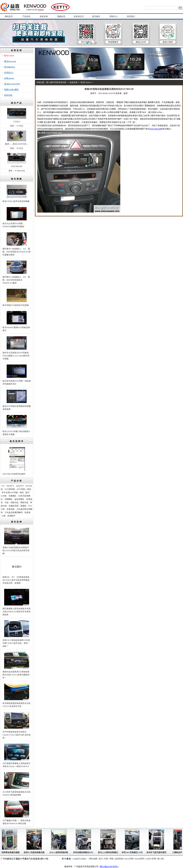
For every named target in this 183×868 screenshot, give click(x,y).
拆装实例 (8, 95)
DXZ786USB (17, 166)
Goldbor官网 (151, 859)
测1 (159, 859)
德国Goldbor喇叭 (11, 90)
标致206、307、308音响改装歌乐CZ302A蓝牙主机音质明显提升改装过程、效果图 (16, 580)
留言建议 (96, 16)
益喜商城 (119, 859)
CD (3, 486)
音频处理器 (14, 506)
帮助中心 (114, 16)
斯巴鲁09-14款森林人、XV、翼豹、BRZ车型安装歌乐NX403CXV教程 (16, 280)
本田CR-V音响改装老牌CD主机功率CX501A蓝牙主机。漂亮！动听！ (16, 643)
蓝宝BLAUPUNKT (12, 84)
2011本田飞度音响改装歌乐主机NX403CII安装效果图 (16, 793)
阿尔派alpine (10, 67)
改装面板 (11, 509)
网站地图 (93, 859)
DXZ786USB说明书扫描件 (14, 474)
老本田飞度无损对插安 (157, 852)
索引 (101, 859)
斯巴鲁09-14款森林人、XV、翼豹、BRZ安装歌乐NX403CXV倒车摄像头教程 (16, 252)
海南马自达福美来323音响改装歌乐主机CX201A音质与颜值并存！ (16, 675)
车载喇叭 (12, 496)
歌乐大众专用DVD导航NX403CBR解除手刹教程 (13, 225)
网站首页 (9, 16)
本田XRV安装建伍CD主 (133, 852)
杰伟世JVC (9, 73)
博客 (112, 859)
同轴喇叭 (9, 499)
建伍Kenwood (10, 61)
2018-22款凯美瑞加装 (60, 852)
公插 (3, 516)
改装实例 (44, 16)
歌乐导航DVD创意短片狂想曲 (16, 305)
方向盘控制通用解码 (14, 512)
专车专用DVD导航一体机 (13, 493)
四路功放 (14, 503)
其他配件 (11, 516)
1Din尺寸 (10, 486)
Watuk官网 (139, 859)
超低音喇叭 (19, 499)
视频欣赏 (61, 16)
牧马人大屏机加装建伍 (109, 852)
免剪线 (27, 512)
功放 (7, 503)
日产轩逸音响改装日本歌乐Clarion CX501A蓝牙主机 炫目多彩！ (17, 735)
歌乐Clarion (9, 56)
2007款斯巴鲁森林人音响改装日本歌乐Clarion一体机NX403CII (16, 765)
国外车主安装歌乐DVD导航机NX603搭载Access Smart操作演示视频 (16, 356)
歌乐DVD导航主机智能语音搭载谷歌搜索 (17, 408)
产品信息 (26, 16)
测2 (163, 859)
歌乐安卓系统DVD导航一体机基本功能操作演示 (17, 382)
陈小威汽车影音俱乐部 (56, 82)
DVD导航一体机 (24, 489)
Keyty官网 (129, 859)
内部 (106, 859)
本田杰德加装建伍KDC (84, 852)
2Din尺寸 (20, 486)
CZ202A (17, 122)
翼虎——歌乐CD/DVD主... (17, 144)
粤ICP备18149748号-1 (109, 867)
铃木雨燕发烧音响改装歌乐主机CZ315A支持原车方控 (16, 705)
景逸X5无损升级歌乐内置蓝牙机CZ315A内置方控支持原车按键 (16, 550)
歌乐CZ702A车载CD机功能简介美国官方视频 (16, 433)
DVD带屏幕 (10, 489)
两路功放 (24, 503)
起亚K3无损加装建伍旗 (35, 852)
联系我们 (131, 16)
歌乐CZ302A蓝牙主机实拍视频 (16, 201)
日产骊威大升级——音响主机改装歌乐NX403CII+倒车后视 (16, 822)
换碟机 (23, 506)
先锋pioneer (9, 78)
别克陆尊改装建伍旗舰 (10, 852)
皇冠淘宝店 (79, 16)
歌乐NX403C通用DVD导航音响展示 (16, 329)
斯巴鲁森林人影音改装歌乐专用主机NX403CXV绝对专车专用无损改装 (17, 612)
